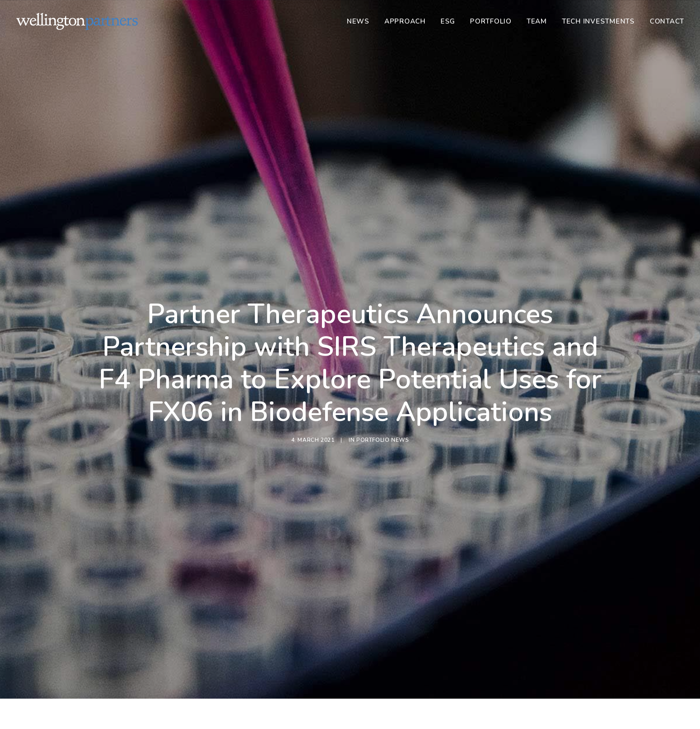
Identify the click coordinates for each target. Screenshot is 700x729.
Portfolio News (383, 412)
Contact (667, 21)
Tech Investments (598, 21)
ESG (448, 21)
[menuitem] (361, 21)
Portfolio (491, 21)
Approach (405, 21)
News (358, 21)
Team (537, 21)
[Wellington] (77, 21)
